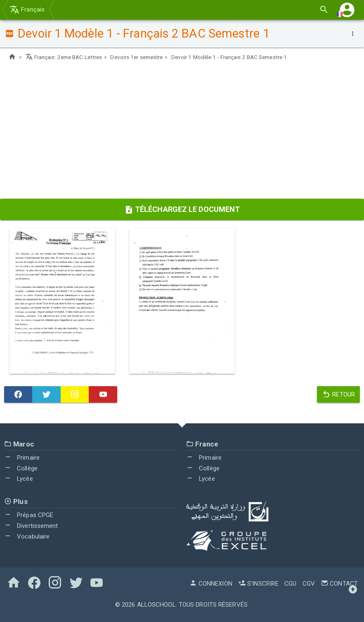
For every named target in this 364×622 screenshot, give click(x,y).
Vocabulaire (27, 537)
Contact (339, 584)
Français (27, 9)
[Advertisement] (182, 133)
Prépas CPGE (29, 515)
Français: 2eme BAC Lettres (66, 57)
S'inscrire (258, 584)
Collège (21, 468)
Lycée (19, 479)
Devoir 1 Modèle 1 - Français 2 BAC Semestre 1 (243, 57)
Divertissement (31, 526)
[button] (347, 10)
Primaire (22, 458)
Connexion (211, 584)
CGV (309, 584)
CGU (290, 584)
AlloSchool (156, 605)
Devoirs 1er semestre (144, 57)
